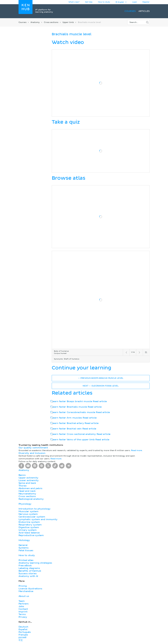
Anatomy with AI (28, 576)
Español (23, 629)
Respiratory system (30, 525)
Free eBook (25, 566)
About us (24, 596)
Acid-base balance (29, 533)
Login (135, 2)
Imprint (23, 612)
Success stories (28, 574)
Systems (24, 548)
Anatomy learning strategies (35, 563)
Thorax (23, 486)
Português (25, 632)
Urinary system (28, 530)
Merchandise (26, 591)
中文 (21, 640)
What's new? (74, 2)
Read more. (137, 450)
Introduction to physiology (35, 509)
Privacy (23, 617)
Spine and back (27, 483)
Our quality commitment (33, 448)
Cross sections (51, 22)
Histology (24, 540)
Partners (24, 604)
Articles (144, 11)
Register (146, 2)
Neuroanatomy (27, 494)
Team (22, 601)
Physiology (25, 504)
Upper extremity (28, 478)
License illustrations (30, 589)
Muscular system (29, 511)
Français (23, 635)
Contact (23, 609)
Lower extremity (29, 480)
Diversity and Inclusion (32, 453)
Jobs (21, 606)
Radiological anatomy (31, 499)
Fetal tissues (26, 550)
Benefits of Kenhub (30, 571)
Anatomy (35, 22)
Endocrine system (29, 522)
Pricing (23, 586)
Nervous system (28, 514)
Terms (22, 614)
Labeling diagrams (29, 568)
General (23, 545)
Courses (130, 11)
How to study (104, 2)
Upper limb (68, 22)
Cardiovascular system (32, 517)
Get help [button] (89, 2)
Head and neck (27, 491)
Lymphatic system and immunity (38, 519)
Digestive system (29, 527)
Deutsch (23, 627)
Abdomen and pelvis (30, 488)
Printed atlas (26, 560)
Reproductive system (31, 535)
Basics (22, 475)
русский (22, 637)
